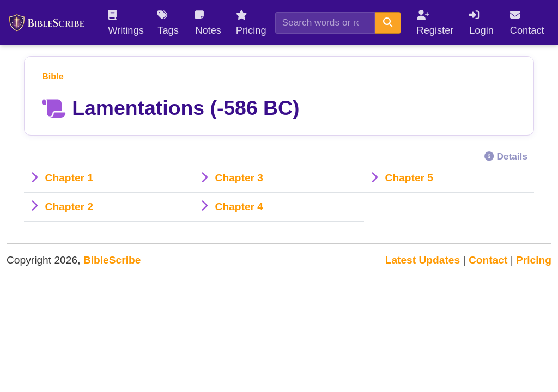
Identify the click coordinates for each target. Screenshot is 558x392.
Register (435, 23)
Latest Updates (423, 260)
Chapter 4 (239, 207)
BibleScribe (112, 260)
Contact (527, 23)
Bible (53, 76)
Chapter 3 (239, 178)
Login (481, 23)
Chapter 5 (410, 178)
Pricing (251, 23)
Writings (126, 23)
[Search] (325, 23)
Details (506, 156)
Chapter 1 (69, 178)
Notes (208, 23)
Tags (168, 23)
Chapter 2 (69, 207)
